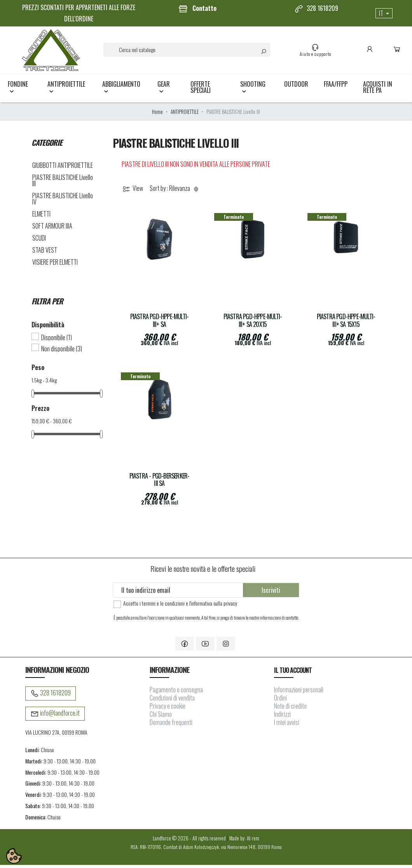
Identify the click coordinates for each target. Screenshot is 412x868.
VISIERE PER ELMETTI (55, 265)
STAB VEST (45, 253)
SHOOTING (253, 90)
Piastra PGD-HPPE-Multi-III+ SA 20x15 (253, 323)
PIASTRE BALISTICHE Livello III (63, 183)
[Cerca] (189, 51)
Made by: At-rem (244, 841)
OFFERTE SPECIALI (201, 90)
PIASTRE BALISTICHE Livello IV (63, 202)
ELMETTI (41, 217)
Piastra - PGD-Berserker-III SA (160, 482)
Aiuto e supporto (317, 52)
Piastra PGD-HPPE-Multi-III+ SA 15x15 (346, 323)
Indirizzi (282, 717)
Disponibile (57, 341)
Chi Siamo (161, 717)
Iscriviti (271, 593)
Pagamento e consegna (176, 693)
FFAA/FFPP (336, 87)
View (132, 191)
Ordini (280, 701)
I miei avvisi (287, 725)
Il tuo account (293, 673)
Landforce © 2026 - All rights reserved (190, 841)
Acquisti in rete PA (378, 90)
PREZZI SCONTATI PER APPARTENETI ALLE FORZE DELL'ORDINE (79, 13)
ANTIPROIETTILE (66, 90)
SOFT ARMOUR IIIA (52, 229)
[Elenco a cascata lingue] (384, 13)
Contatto (197, 9)
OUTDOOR (296, 87)
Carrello (398, 52)
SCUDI (39, 241)
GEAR (164, 90)
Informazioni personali (299, 693)
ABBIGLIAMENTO (121, 90)
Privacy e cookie (168, 709)
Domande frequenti (171, 725)
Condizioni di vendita (172, 701)
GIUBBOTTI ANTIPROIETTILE (63, 168)
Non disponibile (62, 351)
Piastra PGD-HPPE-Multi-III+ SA (160, 323)
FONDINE (18, 90)
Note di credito (290, 709)
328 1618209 (316, 9)
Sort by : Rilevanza (175, 191)
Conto (371, 52)
